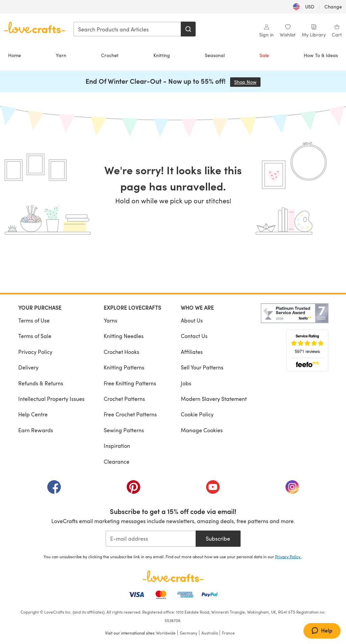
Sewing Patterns (124, 430)
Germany (189, 633)
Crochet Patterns (124, 399)
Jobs (186, 383)
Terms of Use (34, 320)
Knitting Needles (124, 336)
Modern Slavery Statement (214, 399)
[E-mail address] (151, 539)
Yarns (110, 320)
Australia (210, 633)
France (228, 633)
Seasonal (215, 55)
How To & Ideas (321, 55)
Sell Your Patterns (202, 367)
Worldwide (166, 633)
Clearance (117, 461)
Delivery (28, 367)
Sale (264, 55)
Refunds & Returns (41, 383)
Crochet (110, 55)
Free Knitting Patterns (130, 383)
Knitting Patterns (124, 367)
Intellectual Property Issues (51, 399)
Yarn (61, 55)
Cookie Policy (197, 414)
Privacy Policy (35, 352)
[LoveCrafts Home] (173, 576)
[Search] (188, 29)
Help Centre (33, 414)
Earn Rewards (36, 430)
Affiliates (192, 352)
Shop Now (247, 82)
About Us (192, 320)
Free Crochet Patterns (130, 414)
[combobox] (127, 29)
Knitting (162, 55)
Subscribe (218, 538)
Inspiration (117, 446)
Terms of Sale (35, 336)
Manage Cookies (202, 430)
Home (15, 55)
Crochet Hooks (121, 352)
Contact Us (194, 336)
